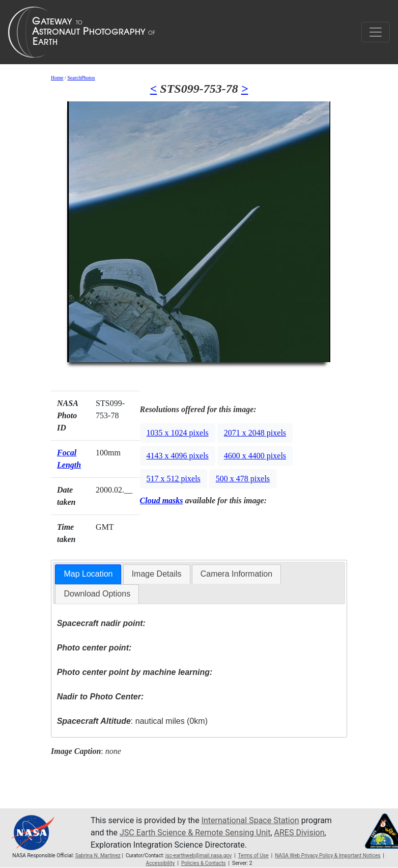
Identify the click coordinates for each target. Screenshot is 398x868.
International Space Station (250, 820)
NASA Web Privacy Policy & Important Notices (328, 856)
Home (57, 78)
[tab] (88, 574)
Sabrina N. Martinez (98, 856)
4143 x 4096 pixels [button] (178, 456)
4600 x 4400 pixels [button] (255, 456)
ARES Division (300, 833)
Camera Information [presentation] (236, 574)
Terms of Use (253, 856)
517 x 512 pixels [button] (174, 479)
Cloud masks (162, 500)
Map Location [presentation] (88, 574)
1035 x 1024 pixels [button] (178, 433)
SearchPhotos (81, 78)
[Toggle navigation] (376, 32)
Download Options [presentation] (97, 594)
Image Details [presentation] (157, 574)
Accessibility (161, 863)
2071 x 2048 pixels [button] (255, 433)
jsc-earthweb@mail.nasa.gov (198, 856)
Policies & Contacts (204, 863)
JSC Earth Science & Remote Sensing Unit (195, 833)
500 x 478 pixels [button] (243, 479)
